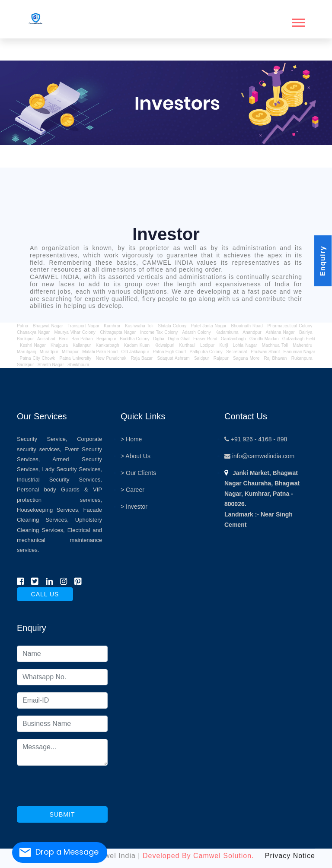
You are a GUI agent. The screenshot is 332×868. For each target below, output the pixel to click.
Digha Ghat (179, 339)
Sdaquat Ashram (174, 358)
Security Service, (42, 439)
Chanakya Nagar (33, 332)
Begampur (106, 339)
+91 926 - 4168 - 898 (256, 439)
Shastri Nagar (51, 365)
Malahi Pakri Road (100, 352)
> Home (131, 439)
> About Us (136, 456)
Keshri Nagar (33, 345)
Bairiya (306, 332)
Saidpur (201, 358)
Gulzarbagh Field (299, 339)
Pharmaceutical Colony (290, 326)
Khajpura (59, 345)
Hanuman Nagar (299, 352)
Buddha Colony (134, 339)
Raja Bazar (142, 358)
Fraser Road (205, 339)
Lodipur (207, 345)
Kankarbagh (108, 345)
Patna (23, 326)
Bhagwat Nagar (48, 326)
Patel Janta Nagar (208, 326)
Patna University (75, 358)
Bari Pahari (82, 339)
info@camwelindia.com (259, 456)
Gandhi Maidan (264, 339)
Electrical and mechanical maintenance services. (59, 540)
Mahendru (302, 345)
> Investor (134, 507)
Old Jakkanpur (135, 352)
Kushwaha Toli (139, 326)
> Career (132, 490)
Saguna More (246, 358)
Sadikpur (25, 365)
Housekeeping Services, (48, 510)
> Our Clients (138, 473)
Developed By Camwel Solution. (198, 856)
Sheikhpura (78, 365)
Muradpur (49, 352)
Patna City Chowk (37, 358)
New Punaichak (111, 358)
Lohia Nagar (245, 345)
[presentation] (83, 789)
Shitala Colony (172, 326)
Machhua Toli (275, 345)
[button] (298, 21)
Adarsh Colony (196, 332)
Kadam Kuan (137, 345)
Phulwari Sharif (265, 352)
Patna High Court (169, 352)
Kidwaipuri (164, 345)
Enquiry (323, 261)
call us (45, 594)
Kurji (223, 345)
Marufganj (26, 352)
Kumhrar (112, 326)
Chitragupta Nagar (118, 332)
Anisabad (46, 339)
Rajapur (221, 358)
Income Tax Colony (159, 332)
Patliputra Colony (206, 352)
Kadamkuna (227, 332)
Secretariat (236, 352)
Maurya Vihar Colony (75, 332)
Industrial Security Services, (59, 480)
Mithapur (70, 352)
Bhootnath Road (247, 326)
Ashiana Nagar (280, 332)
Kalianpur (82, 345)
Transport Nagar (84, 326)
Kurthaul (187, 345)
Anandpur (253, 332)
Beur (63, 339)
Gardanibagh (233, 339)
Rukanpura (302, 358)
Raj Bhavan (276, 358)
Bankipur (25, 339)
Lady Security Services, (72, 469)
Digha (159, 339)
